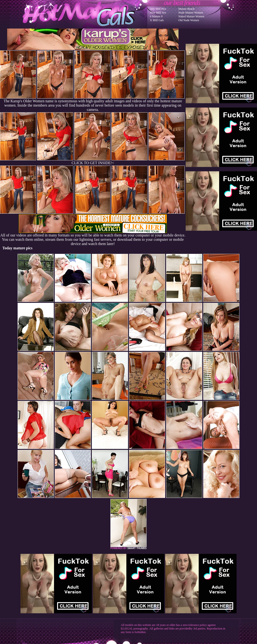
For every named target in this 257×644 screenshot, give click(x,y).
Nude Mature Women (191, 13)
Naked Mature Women (191, 16)
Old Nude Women (189, 20)
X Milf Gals (157, 20)
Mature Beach (187, 9)
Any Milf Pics (158, 9)
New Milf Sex (158, 13)
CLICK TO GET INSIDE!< (93, 163)
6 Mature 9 (156, 16)
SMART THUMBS (137, 548)
